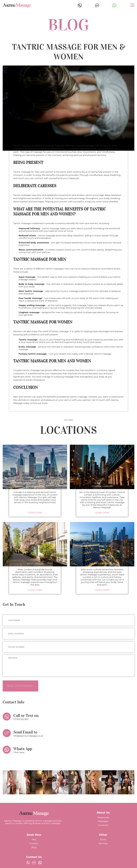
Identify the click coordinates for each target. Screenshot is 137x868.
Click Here (19, 752)
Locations (103, 825)
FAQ (34, 840)
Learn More (35, 513)
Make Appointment (20, 686)
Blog (34, 847)
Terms (103, 840)
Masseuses (103, 817)
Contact (34, 843)
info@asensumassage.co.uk (28, 736)
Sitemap (103, 843)
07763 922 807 (21, 719)
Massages (103, 821)
